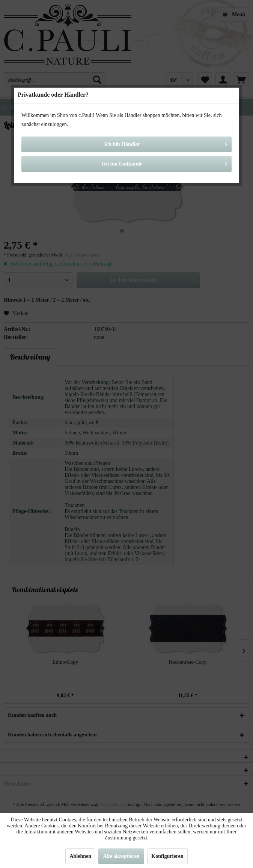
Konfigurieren (167, 856)
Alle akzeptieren (121, 856)
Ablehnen (80, 856)
